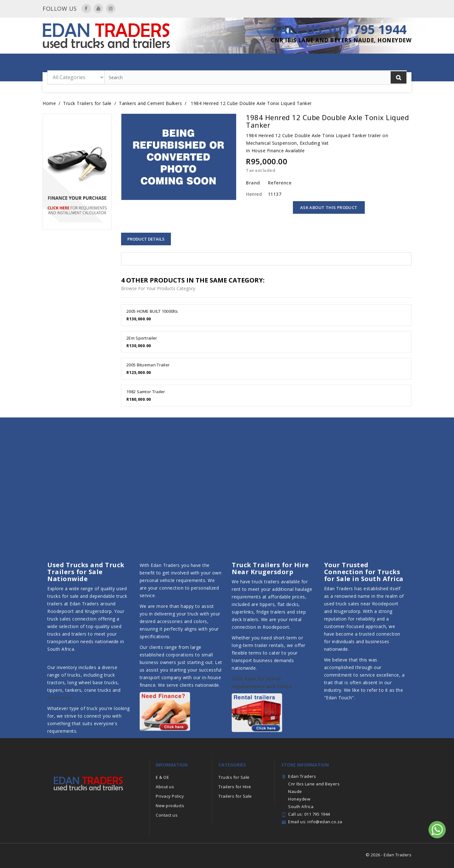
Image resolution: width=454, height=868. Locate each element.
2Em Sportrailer (142, 338)
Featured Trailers (262, 63)
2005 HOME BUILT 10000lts (152, 311)
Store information (305, 765)
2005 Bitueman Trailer (148, 365)
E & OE (162, 777)
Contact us (167, 815)
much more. (60, 698)
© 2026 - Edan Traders (389, 855)
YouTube (98, 9)
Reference (279, 183)
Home (97, 63)
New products (170, 806)
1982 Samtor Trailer (146, 392)
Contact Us (394, 63)
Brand (253, 183)
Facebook (86, 9)
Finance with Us (354, 63)
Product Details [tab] (146, 239)
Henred (254, 194)
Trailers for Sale (214, 63)
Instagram (111, 9)
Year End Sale (124, 63)
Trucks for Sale (308, 63)
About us (165, 787)
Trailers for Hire (167, 63)
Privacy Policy (170, 796)
